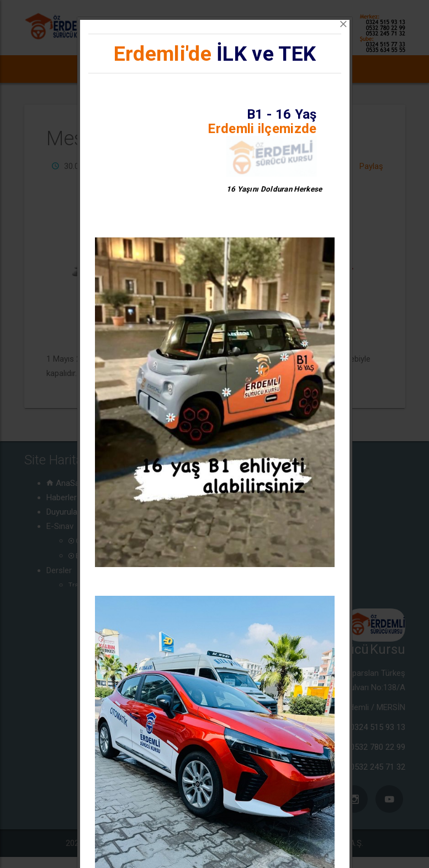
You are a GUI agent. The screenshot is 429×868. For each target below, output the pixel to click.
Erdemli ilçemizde (262, 129)
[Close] (343, 24)
